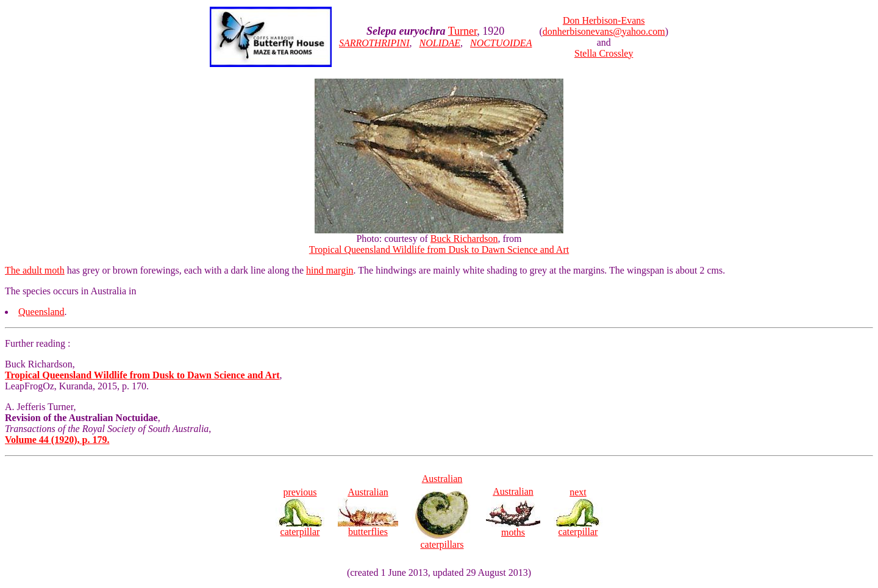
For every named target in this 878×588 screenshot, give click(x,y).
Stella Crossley (604, 53)
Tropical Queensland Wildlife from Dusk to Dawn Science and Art (439, 250)
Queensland (41, 312)
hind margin (330, 270)
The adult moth (35, 270)
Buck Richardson (464, 239)
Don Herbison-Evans (604, 20)
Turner (463, 31)
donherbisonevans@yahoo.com (604, 31)
